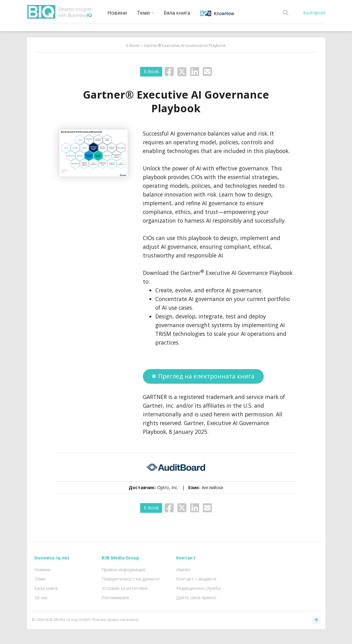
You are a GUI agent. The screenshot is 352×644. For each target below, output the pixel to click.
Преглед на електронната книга (203, 376)
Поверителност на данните (131, 579)
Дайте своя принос (196, 598)
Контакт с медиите (196, 579)
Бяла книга (177, 13)
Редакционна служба (198, 588)
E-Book (133, 46)
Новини (117, 13)
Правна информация (123, 570)
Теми (145, 13)
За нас (41, 598)
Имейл (183, 570)
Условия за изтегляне (125, 588)
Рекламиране (116, 598)
